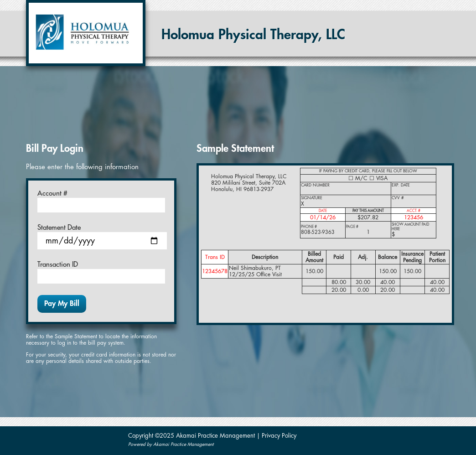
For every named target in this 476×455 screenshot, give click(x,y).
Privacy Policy (279, 436)
